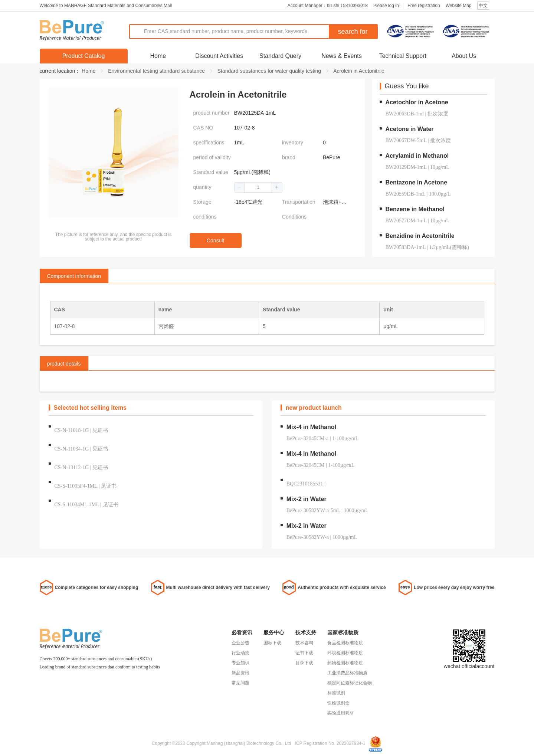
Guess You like (407, 86)
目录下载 (304, 663)
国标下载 (272, 643)
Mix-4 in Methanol (311, 427)
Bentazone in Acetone (417, 182)
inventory (293, 143)
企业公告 (240, 643)
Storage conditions (205, 209)
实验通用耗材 (341, 713)
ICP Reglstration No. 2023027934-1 (330, 743)
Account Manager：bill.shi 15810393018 (328, 6)
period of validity (212, 157)
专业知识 (240, 663)
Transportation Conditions (299, 209)
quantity (202, 187)
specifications (209, 143)
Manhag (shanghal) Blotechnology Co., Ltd (249, 743)
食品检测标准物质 (345, 643)
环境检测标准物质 (345, 653)
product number (212, 113)
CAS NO (203, 128)
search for (353, 32)
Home (158, 56)
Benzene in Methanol (415, 209)
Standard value (211, 172)
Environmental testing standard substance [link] (156, 71)
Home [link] (89, 71)
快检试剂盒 (338, 703)
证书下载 (304, 653)
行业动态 (240, 653)
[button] (240, 187)
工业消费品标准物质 (347, 673)
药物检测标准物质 (345, 663)
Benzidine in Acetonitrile (420, 236)
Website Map (459, 6)
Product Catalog (84, 56)
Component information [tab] (74, 276)
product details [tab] (64, 364)
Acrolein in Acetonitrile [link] (359, 71)
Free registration (424, 6)
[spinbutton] (258, 187)
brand (289, 157)
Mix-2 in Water (307, 499)
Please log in (386, 6)
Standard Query (280, 56)
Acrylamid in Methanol (417, 156)
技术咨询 (304, 643)
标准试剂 (336, 693)
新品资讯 (240, 673)
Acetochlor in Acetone (417, 102)
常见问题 (240, 683)
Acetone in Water (410, 129)
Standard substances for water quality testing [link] (269, 71)
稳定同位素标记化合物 (350, 683)
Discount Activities (219, 56)
